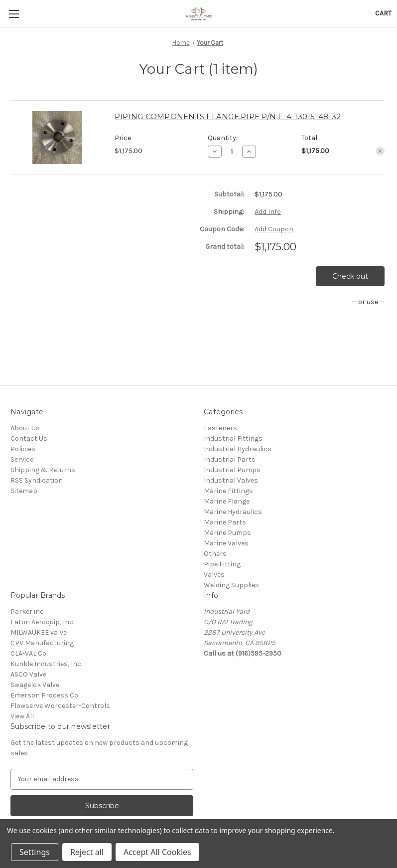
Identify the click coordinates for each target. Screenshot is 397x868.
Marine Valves (226, 543)
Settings (35, 852)
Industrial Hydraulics (238, 449)
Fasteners (220, 428)
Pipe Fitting (222, 564)
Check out (350, 276)
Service (22, 459)
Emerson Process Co (44, 695)
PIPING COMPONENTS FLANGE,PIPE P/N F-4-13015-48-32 (228, 116)
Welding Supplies (231, 585)
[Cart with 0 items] (383, 13)
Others (215, 554)
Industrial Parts (230, 459)
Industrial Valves (231, 480)
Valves (214, 575)
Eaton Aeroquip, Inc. (42, 622)
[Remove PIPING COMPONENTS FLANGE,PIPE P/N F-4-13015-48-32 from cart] (380, 151)
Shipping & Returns (43, 470)
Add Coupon (274, 229)
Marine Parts (225, 522)
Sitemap (24, 491)
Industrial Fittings (233, 438)
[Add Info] (268, 212)
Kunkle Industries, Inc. (46, 664)
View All (22, 716)
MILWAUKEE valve (39, 632)
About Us (25, 428)
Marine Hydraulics (233, 512)
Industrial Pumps (232, 470)
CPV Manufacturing (42, 643)
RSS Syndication (37, 480)
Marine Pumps (227, 533)
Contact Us (29, 438)
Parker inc (27, 611)
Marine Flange (227, 501)
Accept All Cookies (157, 852)
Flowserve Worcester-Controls (60, 706)
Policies (23, 449)
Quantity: (223, 138)
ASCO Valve (28, 674)
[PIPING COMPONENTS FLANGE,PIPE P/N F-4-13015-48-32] (232, 152)
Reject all (87, 852)
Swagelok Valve (35, 685)
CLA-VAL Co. (29, 653)
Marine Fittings (228, 491)
